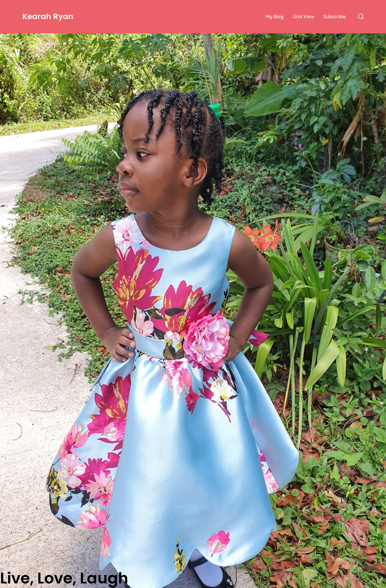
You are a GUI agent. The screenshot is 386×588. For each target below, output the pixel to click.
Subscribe (335, 16)
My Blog (275, 16)
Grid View (304, 16)
